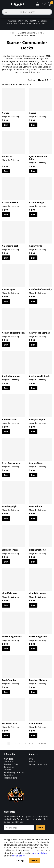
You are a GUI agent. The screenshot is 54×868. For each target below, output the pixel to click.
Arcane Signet (9, 289)
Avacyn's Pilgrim (37, 420)
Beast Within (35, 506)
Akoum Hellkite (10, 202)
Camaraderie (35, 723)
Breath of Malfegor (38, 680)
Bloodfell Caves (10, 593)
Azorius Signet (36, 463)
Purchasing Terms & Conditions (14, 774)
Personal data (11, 778)
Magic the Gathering (26, 33)
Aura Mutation (9, 420)
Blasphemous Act (38, 550)
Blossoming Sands (38, 637)
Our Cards (9, 761)
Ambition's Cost (10, 246)
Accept (34, 861)
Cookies (8, 770)
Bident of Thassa (10, 550)
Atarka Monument (11, 376)
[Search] (27, 12)
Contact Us (9, 767)
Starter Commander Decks (26, 35)
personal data (40, 853)
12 (39, 743)
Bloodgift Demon (38, 593)
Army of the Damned (40, 333)
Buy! (6, 125)
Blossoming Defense (12, 637)
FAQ (31, 759)
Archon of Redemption (13, 333)
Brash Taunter (9, 680)
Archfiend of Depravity (40, 289)
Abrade (6, 113)
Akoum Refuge (36, 202)
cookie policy (18, 856)
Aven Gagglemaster (12, 463)
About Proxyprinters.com (38, 763)
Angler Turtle (36, 246)
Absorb (33, 113)
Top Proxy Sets (11, 764)
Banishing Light (10, 506)
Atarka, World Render (40, 376)
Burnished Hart (10, 723)
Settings (20, 861)
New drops (9, 759)
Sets (40, 33)
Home (12, 33)
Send (40, 828)
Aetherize (7, 156)
